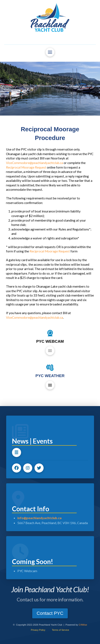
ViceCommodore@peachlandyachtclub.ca (35, 163)
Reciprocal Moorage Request (26, 167)
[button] (50, 52)
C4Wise (83, 625)
